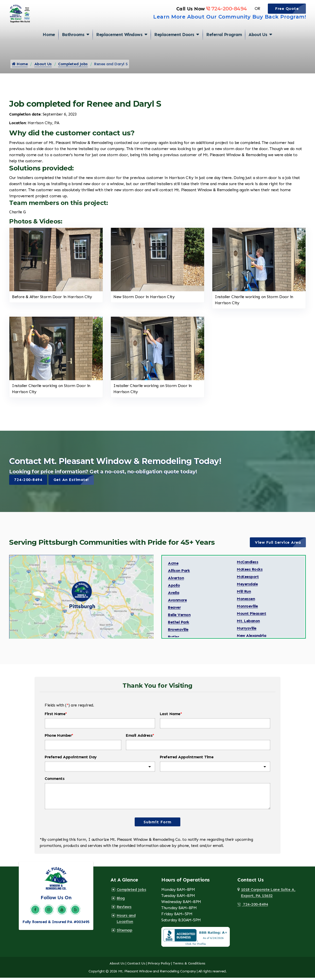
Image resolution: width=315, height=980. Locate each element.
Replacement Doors (174, 45)
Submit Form (157, 824)
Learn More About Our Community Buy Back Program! (230, 24)
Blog (120, 901)
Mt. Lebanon (248, 624)
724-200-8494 (226, 16)
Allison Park (179, 574)
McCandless (248, 565)
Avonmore (177, 603)
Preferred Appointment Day (71, 760)
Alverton (176, 581)
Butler (173, 640)
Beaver (174, 610)
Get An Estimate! (74, 483)
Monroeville (247, 609)
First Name (56, 717)
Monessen (246, 602)
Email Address (140, 738)
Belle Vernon (179, 618)
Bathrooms (73, 45)
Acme (173, 566)
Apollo (174, 588)
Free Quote (291, 16)
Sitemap (124, 927)
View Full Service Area (280, 545)
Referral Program (224, 45)
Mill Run (244, 594)
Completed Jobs (73, 67)
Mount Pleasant (251, 616)
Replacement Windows (119, 45)
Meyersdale (247, 587)
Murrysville (247, 631)
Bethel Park (179, 625)
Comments (55, 782)
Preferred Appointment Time (187, 760)
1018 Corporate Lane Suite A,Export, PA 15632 (268, 895)
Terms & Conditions (189, 966)
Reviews (123, 909)
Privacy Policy (159, 966)
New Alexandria (251, 639)
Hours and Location (134, 918)
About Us (258, 45)
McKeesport (248, 580)
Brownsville (178, 632)
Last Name (171, 717)
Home (49, 45)
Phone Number (59, 738)
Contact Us (136, 966)
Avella (173, 596)
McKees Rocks (250, 572)
